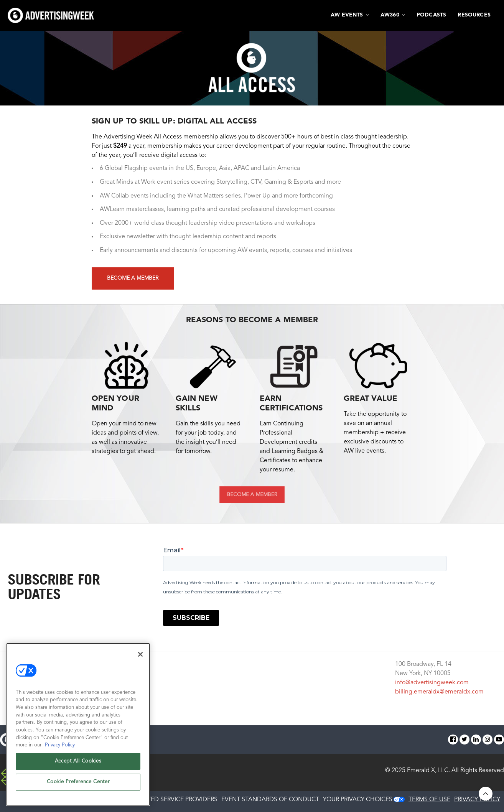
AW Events (347, 15)
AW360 (390, 15)
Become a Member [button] (133, 278)
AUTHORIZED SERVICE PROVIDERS (169, 800)
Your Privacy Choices (358, 800)
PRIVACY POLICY (477, 800)
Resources (474, 15)
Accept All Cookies (78, 761)
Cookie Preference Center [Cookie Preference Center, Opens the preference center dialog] (78, 782)
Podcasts (431, 15)
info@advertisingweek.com (432, 683)
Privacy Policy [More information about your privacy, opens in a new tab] (60, 745)
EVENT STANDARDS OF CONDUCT (270, 800)
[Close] (140, 654)
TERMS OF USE (429, 800)
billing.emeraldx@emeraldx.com (439, 692)
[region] (78, 724)
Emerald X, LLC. (428, 771)
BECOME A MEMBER (252, 494)
